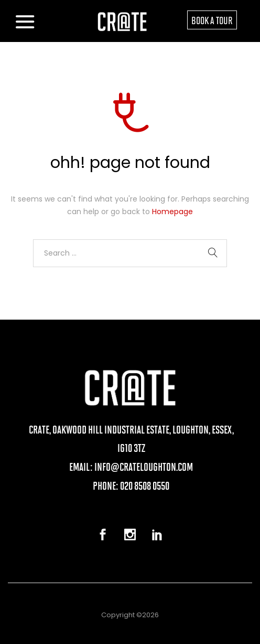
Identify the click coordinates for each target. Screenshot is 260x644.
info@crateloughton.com (144, 466)
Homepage (172, 212)
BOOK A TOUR (212, 20)
